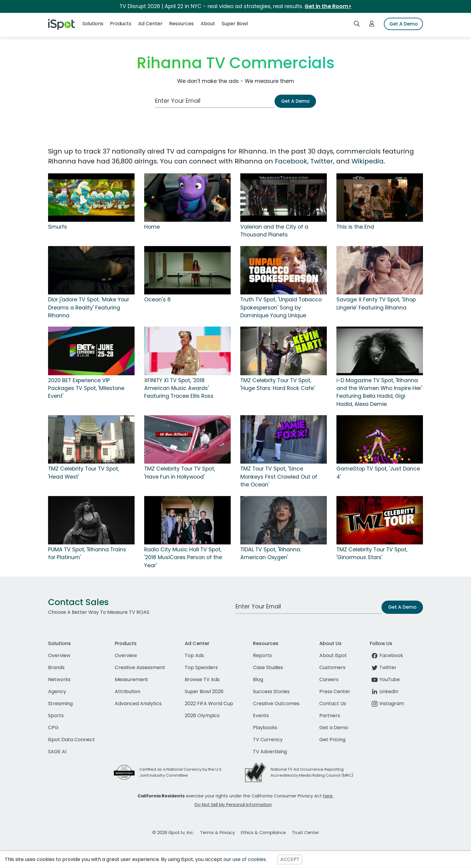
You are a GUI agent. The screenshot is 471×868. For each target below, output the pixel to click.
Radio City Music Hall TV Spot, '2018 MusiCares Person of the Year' (183, 557)
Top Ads (194, 655)
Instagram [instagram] (387, 704)
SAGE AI (57, 752)
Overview (59, 655)
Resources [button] (181, 24)
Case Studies (268, 667)
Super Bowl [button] (235, 24)
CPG (53, 728)
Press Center (335, 691)
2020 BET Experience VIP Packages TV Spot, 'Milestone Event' (86, 388)
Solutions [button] (93, 24)
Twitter (322, 161)
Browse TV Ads (202, 679)
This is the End (355, 227)
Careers (329, 679)
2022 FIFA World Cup (209, 704)
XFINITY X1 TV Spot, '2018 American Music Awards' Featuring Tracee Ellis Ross (179, 388)
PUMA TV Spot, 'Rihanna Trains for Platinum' (87, 553)
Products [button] (121, 24)
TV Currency (268, 740)
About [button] (208, 24)
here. (328, 796)
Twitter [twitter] (383, 667)
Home (152, 227)
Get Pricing (332, 740)
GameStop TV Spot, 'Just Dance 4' (378, 473)
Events (261, 716)
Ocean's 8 (157, 300)
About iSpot (333, 655)
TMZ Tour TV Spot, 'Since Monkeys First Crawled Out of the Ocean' (279, 477)
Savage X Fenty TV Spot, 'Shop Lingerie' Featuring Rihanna (376, 303)
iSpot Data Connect (71, 740)
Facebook (291, 161)
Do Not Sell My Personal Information (233, 805)
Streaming (60, 704)
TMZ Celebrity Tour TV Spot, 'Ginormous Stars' (372, 553)
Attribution (128, 691)
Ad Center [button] (150, 24)
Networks (59, 679)
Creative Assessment (140, 667)
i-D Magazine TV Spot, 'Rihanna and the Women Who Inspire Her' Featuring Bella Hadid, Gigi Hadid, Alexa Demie (379, 392)
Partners (330, 716)
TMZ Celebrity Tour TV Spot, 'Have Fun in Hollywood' (180, 473)
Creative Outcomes (276, 704)
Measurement (131, 679)
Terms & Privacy (217, 833)
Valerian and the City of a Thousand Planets (274, 231)
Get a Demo (334, 728)
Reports (262, 655)
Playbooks (265, 728)
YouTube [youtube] (385, 679)
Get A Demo (403, 24)
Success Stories (271, 691)
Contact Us (333, 704)
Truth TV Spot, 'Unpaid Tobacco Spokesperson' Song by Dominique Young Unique (281, 308)
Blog (258, 679)
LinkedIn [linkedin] (384, 691)
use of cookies (249, 859)
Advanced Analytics (138, 704)
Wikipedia (368, 161)
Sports (56, 716)
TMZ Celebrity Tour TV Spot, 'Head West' (84, 473)
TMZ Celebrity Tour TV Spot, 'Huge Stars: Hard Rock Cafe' (278, 384)
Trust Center (305, 833)
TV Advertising (270, 752)
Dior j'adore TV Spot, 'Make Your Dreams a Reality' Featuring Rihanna (89, 308)
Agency (57, 691)
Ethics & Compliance (263, 833)
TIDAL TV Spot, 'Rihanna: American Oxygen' (271, 553)
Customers (332, 667)
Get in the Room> (328, 6)
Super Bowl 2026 (204, 691)
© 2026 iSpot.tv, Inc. (173, 833)
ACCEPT (290, 859)
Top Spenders (201, 667)
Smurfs (58, 227)
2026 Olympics (202, 716)
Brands (56, 667)
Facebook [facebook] (386, 655)
